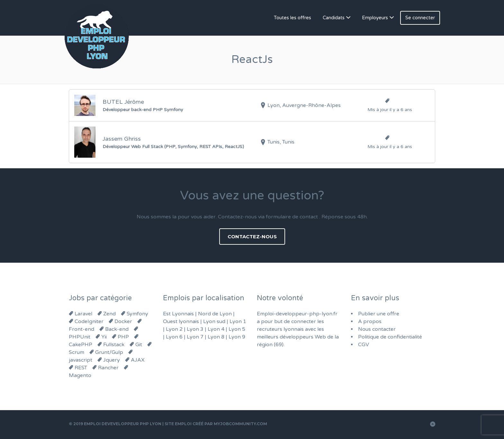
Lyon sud (214, 321)
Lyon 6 (174, 337)
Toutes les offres (292, 18)
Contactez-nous (252, 237)
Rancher (108, 368)
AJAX (138, 360)
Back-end (117, 329)
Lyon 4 (216, 329)
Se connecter (420, 18)
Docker (123, 321)
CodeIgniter (89, 321)
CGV (364, 345)
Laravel (83, 314)
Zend (109, 314)
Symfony (137, 314)
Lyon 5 (237, 329)
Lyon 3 (195, 329)
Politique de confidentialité (390, 337)
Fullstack (114, 345)
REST (81, 368)
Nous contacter (377, 329)
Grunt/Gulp (109, 352)
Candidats (334, 18)
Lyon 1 (238, 321)
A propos (370, 321)
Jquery (112, 360)
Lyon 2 (174, 329)
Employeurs (375, 18)
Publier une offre (379, 314)
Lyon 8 (216, 337)
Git (139, 345)
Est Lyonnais (178, 314)
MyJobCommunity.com (240, 424)
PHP (123, 337)
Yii (104, 337)
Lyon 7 (195, 337)
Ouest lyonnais (181, 321)
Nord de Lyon (215, 314)
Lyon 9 (237, 337)
